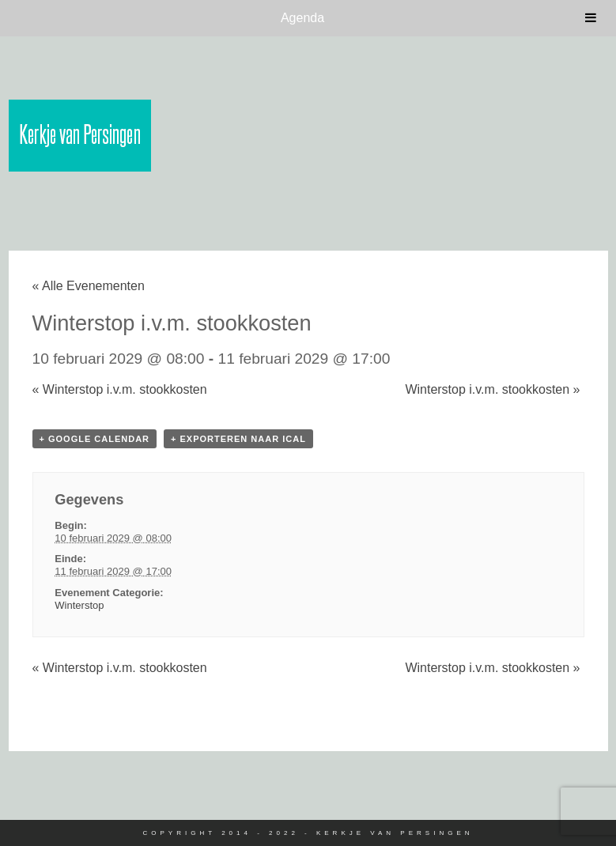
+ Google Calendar (95, 439)
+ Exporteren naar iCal (238, 439)
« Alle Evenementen (89, 286)
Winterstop (79, 605)
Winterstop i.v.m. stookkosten (120, 389)
